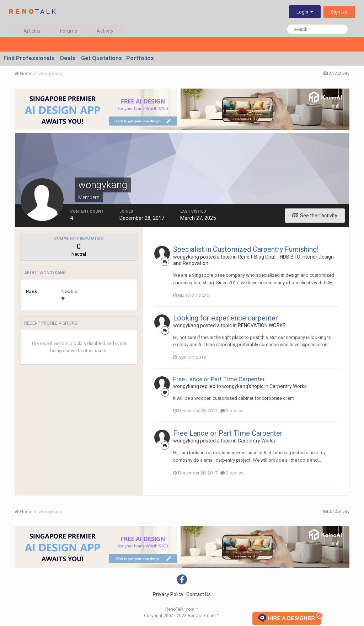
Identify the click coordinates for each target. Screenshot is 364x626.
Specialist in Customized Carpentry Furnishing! (246, 249)
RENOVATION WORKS (262, 325)
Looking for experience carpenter (226, 318)
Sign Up (339, 12)
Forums (69, 31)
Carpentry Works (288, 386)
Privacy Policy (168, 594)
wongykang (186, 257)
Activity (105, 31)
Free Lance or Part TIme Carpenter (219, 379)
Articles (32, 31)
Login (305, 12)
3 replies (232, 411)
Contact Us (199, 594)
